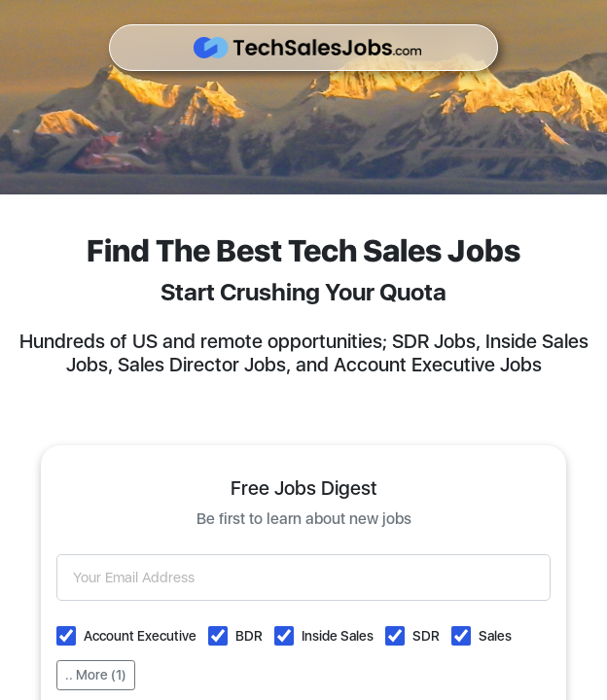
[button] (66, 636)
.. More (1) (96, 675)
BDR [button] (249, 636)
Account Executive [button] (140, 636)
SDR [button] (426, 636)
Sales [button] (495, 636)
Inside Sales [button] (338, 636)
